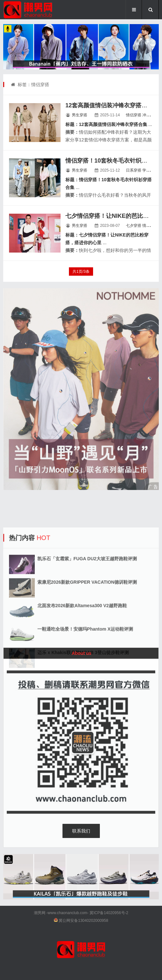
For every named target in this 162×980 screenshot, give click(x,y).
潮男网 (40, 913)
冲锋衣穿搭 (152, 115)
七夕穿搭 (134, 226)
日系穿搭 (134, 170)
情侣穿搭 (134, 115)
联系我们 (81, 831)
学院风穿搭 (152, 170)
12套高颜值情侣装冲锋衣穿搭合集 (109, 105)
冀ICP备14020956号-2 (109, 913)
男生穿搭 (80, 115)
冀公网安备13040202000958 (83, 921)
